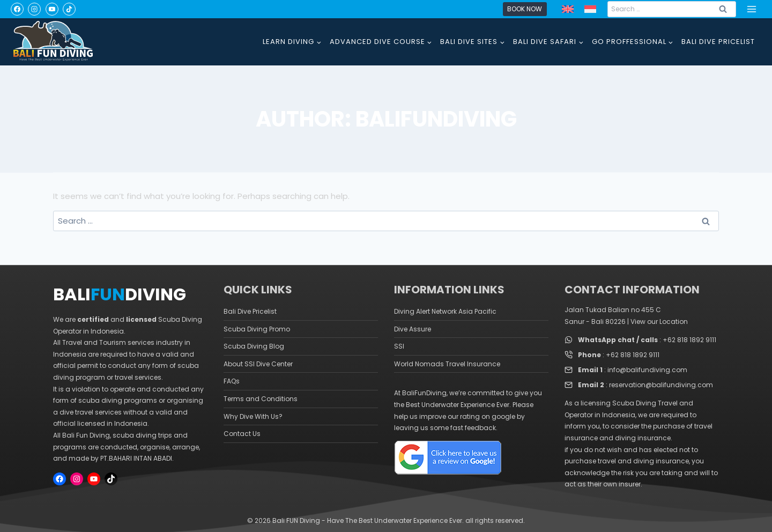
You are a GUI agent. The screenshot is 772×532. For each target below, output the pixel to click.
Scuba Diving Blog (254, 346)
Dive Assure (413, 329)
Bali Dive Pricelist (250, 311)
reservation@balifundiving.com (661, 385)
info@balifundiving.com (647, 370)
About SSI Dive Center (258, 364)
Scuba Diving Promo (257, 329)
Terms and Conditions (261, 399)
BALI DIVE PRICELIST (718, 42)
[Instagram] (34, 9)
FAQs (232, 381)
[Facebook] (17, 9)
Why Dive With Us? (253, 416)
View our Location (659, 322)
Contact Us (242, 434)
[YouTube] (52, 9)
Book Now (525, 9)
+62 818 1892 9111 (689, 340)
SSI (399, 346)
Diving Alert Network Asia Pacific (445, 311)
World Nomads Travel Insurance (447, 364)
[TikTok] (69, 9)
